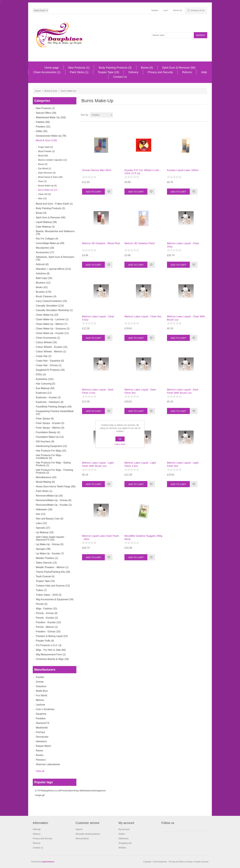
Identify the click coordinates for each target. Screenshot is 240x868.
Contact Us (120, 77)
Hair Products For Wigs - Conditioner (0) (49, 457)
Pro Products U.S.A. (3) (49, 645)
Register (155, 10)
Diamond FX (43, 723)
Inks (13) (41, 514)
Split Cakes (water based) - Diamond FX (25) (51, 538)
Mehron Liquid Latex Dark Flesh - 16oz (100, 537)
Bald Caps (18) (44, 278)
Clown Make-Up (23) (47, 315)
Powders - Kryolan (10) (48, 622)
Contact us (38, 848)
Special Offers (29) (46, 113)
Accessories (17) (45, 252)
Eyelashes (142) (45, 379)
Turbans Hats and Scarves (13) (53, 586)
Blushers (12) (43, 283)
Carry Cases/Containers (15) (51, 301)
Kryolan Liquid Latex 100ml (183, 170)
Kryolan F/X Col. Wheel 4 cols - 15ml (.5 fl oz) (142, 172)
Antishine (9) (43, 273)
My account (124, 829)
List (205, 115)
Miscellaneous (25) (46, 477)
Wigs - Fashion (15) (47, 609)
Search (79, 829)
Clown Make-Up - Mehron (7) (52, 324)
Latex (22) (41, 523)
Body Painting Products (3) (115, 68)
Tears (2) (42, 181)
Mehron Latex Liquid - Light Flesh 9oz (183, 464)
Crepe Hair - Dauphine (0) (50, 361)
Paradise (41, 718)
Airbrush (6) (42, 264)
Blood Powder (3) (46, 151)
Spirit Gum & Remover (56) (179, 68)
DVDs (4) (41, 374)
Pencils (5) (42, 604)
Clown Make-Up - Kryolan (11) (52, 333)
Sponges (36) (43, 549)
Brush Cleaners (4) (46, 296)
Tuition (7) (41, 590)
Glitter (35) (42, 131)
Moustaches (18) (45, 248)
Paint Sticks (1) (79, 72)
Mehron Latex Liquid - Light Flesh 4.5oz (140, 464)
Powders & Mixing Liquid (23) (52, 636)
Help (204, 72)
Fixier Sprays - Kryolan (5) (50, 423)
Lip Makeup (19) (45, 532)
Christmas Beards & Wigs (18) (52, 659)
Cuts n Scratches (45, 709)
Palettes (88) (43, 122)
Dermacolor (42, 737)
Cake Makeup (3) (45, 227)
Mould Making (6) (45, 482)
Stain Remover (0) (47, 173)
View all (40, 771)
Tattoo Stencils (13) (46, 563)
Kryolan (40, 677)
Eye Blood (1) (45, 168)
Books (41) (42, 287)
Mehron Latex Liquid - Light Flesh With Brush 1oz (98, 464)
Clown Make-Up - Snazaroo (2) (53, 329)
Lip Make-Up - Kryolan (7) (50, 553)
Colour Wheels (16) (46, 342)
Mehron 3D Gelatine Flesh (140, 243)
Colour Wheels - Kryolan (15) (52, 347)
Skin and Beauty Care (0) (50, 519)
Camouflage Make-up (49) (50, 243)
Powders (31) (43, 127)
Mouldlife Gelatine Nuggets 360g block (143, 537)
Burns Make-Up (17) (48, 190)
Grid (199, 115)
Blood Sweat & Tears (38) (50, 177)
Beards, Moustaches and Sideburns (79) (55, 233)
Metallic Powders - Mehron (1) (52, 567)
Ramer (39, 751)
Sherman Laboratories (48, 764)
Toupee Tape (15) (109, 72)
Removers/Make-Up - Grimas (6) (54, 500)
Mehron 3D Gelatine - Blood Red (101, 243)
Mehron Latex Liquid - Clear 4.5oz (98, 318)
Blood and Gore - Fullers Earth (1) (54, 204)
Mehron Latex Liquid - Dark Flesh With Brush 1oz (183, 391)
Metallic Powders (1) (47, 558)
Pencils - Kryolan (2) (47, 618)
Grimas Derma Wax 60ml (97, 170)
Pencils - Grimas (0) (47, 613)
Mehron (40, 700)
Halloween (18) (44, 509)
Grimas (40, 682)
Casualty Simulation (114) (50, 306)
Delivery (133, 72)
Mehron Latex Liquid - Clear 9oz (143, 316)
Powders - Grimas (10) (48, 632)
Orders (122, 834)
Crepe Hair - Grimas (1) (49, 365)
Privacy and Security (160, 72)
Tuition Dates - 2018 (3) (49, 595)
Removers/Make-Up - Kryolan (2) (54, 505)
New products (82, 838)
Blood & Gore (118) (46, 140)
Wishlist (122, 848)
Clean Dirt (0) (44, 194)
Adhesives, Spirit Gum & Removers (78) (55, 258)
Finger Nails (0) (45, 147)
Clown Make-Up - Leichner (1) (52, 319)
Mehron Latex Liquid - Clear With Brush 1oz (186, 318)
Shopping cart (125, 843)
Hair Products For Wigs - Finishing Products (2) (54, 471)
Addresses (124, 838)
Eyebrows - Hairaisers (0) (50, 402)
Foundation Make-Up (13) (50, 437)
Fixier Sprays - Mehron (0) (50, 428)
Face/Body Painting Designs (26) (54, 407)
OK (120, 439)
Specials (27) (43, 528)
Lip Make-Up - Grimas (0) (50, 544)
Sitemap (37, 829)
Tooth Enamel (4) (45, 576)
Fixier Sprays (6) (45, 419)
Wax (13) (42, 198)
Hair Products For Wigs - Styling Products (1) (53, 464)
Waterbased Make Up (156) (51, 117)
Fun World (41, 695)
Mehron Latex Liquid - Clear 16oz (183, 245)
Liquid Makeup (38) (46, 222)
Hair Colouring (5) (45, 384)
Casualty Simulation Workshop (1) (54, 310)
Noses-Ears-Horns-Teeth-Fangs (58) (56, 486)
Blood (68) (43, 156)
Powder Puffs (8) (45, 641)
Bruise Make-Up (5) (47, 186)
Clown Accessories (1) (47, 72)
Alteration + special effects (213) (53, 269)
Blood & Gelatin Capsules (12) (52, 160)
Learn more (120, 444)
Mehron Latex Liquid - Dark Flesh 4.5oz (98, 391)
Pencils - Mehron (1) (47, 627)
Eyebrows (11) (44, 393)
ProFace (40, 732)
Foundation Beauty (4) (48, 432)
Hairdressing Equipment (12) (51, 446)
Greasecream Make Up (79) (51, 136)
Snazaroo (41, 686)
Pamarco (41, 760)
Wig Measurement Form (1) (51, 654)
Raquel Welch (43, 746)
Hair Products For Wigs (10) (51, 451)
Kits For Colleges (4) (47, 239)
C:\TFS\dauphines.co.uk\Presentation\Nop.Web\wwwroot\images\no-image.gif (71, 793)
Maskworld (42, 728)
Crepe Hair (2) (44, 356)
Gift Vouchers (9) (45, 441)
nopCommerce (48, 862)
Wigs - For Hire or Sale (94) (51, 650)
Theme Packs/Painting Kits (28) (53, 572)
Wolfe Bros (42, 691)
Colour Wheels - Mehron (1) (51, 352)
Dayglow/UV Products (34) (50, 370)
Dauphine (41, 714)
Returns (187, 72)
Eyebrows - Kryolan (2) (48, 397)
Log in (166, 10)
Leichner (40, 705)
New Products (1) (79, 68)
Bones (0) (147, 68)
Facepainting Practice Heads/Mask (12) (55, 413)
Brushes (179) (44, 292)
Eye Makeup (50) (45, 388)
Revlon (40, 755)
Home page (52, 68)
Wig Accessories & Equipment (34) (55, 599)
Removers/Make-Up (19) (49, 496)
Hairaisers (41, 741)
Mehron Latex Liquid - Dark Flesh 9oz (140, 391)
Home (38, 91)
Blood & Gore (51, 91)
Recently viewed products (88, 834)
